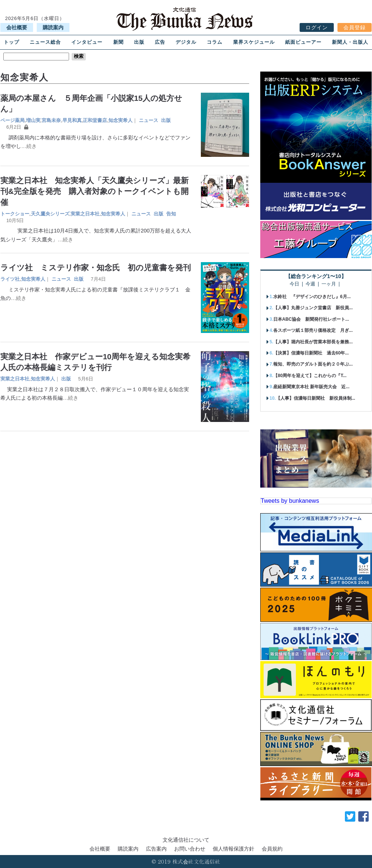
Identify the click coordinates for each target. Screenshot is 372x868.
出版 (139, 42)
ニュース (149, 120)
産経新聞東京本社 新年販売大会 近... (311, 387)
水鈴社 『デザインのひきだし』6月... (312, 297)
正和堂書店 (95, 120)
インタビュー (87, 42)
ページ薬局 (12, 120)
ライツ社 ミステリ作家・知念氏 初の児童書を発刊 (96, 268)
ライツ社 (10, 279)
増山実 (33, 120)
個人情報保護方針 (234, 849)
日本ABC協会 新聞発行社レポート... (311, 319)
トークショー (15, 214)
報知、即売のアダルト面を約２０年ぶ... (313, 364)
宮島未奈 (51, 120)
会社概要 (17, 27)
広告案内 (156, 849)
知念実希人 (120, 120)
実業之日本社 (85, 214)
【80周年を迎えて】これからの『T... (310, 376)
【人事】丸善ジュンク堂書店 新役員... (313, 308)
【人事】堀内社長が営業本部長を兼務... (313, 342)
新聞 (118, 42)
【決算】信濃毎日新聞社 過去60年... (311, 353)
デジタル (186, 42)
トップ (12, 42)
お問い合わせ (190, 849)
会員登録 (355, 27)
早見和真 (72, 120)
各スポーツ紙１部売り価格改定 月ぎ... (313, 330)
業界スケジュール (254, 42)
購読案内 (53, 27)
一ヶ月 (329, 284)
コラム (215, 42)
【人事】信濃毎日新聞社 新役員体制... (316, 398)
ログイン (317, 27)
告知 (171, 214)
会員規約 (272, 849)
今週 (310, 284)
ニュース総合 (45, 42)
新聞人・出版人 (350, 42)
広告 (160, 42)
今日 (294, 284)
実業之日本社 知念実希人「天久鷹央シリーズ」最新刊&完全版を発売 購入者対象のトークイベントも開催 (94, 191)
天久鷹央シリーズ (50, 214)
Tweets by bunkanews (290, 501)
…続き (29, 146)
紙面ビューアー (303, 42)
